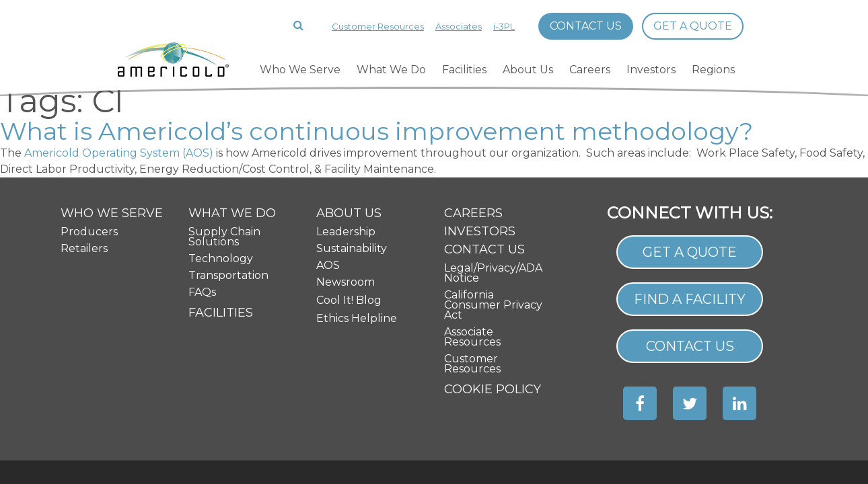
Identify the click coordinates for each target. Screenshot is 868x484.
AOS (328, 182)
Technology (221, 175)
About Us (528, 70)
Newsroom (346, 199)
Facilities (464, 70)
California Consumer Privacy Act (493, 221)
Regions (713, 70)
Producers (89, 148)
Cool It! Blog (349, 217)
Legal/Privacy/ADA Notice (493, 190)
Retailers (84, 165)
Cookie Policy (493, 306)
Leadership (346, 148)
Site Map (690, 409)
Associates (459, 26)
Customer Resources (378, 26)
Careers (590, 70)
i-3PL (504, 26)
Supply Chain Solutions (224, 153)
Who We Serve (300, 70)
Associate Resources (472, 253)
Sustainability (352, 165)
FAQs (202, 209)
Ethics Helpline (357, 235)
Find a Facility (690, 216)
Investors (651, 70)
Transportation (228, 192)
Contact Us (586, 26)
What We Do (391, 70)
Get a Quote (693, 26)
